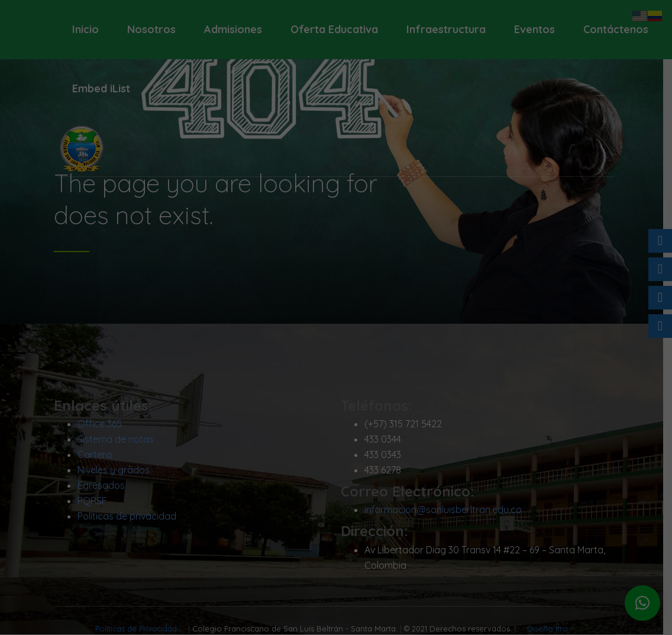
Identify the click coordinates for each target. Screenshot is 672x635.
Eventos (534, 29)
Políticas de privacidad (131, 517)
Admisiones (233, 29)
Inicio (85, 29)
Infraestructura (446, 29)
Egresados (105, 486)
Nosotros (151, 29)
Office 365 (104, 424)
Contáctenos (616, 29)
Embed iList (101, 88)
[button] (642, 603)
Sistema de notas (120, 440)
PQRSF (96, 501)
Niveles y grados (118, 470)
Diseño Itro (552, 629)
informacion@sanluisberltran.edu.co (447, 511)
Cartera (99, 455)
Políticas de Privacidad (142, 629)
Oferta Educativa (334, 29)
